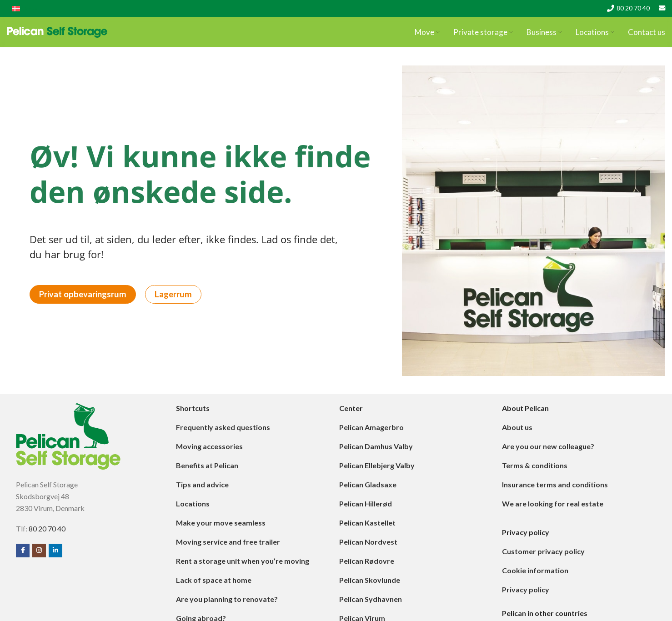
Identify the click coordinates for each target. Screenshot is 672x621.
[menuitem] (25, 7)
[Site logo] (57, 32)
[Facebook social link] (23, 555)
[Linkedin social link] (55, 555)
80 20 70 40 (633, 7)
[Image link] (68, 440)
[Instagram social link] (39, 555)
